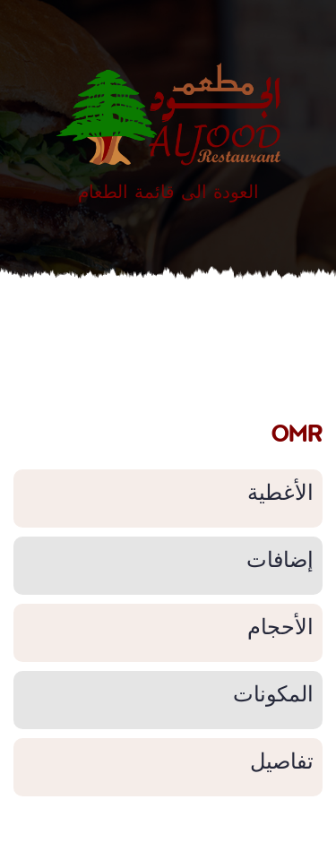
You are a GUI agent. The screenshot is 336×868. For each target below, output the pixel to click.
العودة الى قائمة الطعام (168, 191)
